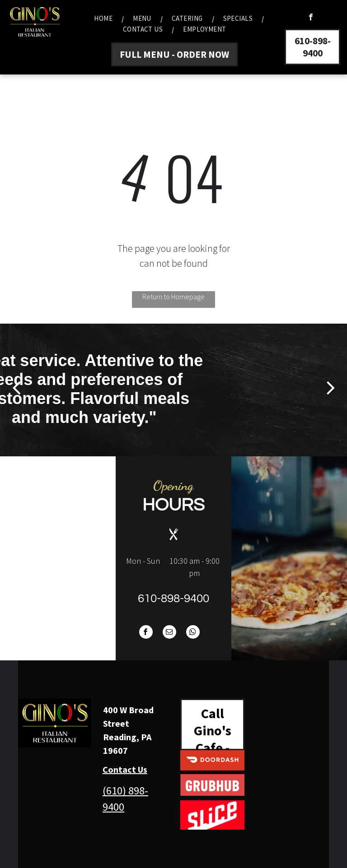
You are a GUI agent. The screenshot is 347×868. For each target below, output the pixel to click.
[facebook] (311, 18)
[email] (169, 633)
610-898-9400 (173, 599)
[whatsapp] (193, 633)
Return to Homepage (173, 297)
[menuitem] (104, 19)
